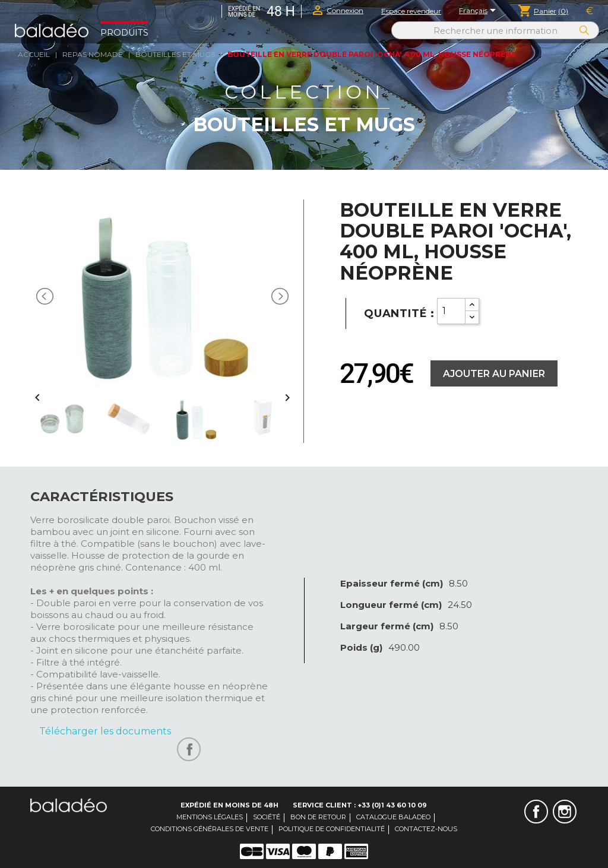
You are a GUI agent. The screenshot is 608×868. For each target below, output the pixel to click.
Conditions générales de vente (210, 829)
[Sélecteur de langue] (479, 11)
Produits (124, 33)
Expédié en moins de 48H (229, 805)
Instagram (565, 812)
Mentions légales (210, 817)
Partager (189, 749)
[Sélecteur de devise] (590, 11)
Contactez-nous (426, 829)
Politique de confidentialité (332, 829)
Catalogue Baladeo (393, 817)
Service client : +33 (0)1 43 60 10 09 (360, 805)
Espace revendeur (411, 11)
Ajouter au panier (494, 374)
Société (267, 817)
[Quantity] (451, 311)
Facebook (536, 812)
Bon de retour (318, 817)
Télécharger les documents (105, 731)
